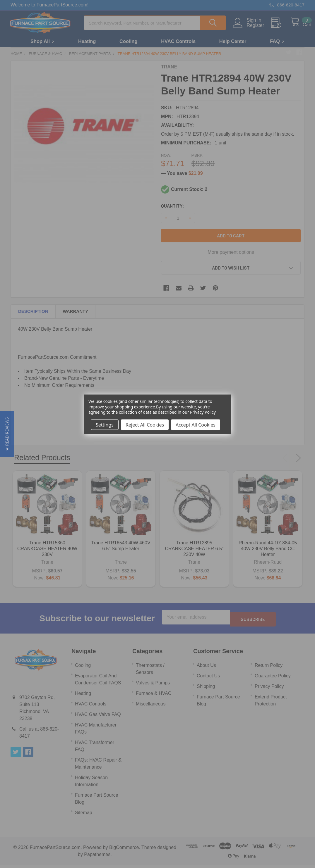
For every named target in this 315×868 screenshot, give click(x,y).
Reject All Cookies (145, 424)
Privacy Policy (203, 412)
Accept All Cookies (196, 424)
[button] (7, 434)
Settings (105, 424)
